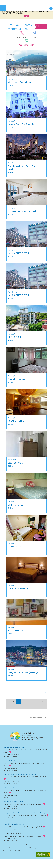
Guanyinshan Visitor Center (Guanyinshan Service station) (25, 821)
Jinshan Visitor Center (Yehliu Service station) (21, 783)
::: (1, 735)
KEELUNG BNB (15, 340)
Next (41, 710)
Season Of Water (16, 466)
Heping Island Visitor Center (14, 810)
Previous (8, 710)
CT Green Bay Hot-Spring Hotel (22, 214)
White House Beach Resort (20, 85)
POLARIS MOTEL (16, 424)
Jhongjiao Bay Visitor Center (14, 833)
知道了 (26, 16)
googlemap (10, 761)
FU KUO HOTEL (15, 550)
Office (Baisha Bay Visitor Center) (16, 756)
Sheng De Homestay (17, 382)
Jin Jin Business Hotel (18, 591)
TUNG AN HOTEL (16, 633)
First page (8, 704)
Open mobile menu (3, 8)
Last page (8, 715)
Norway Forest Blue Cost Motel (22, 127)
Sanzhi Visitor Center (11, 769)
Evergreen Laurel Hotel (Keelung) (23, 675)
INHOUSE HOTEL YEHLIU (20, 256)
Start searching (51, 8)
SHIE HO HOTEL (16, 508)
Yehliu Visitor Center (11, 796)
